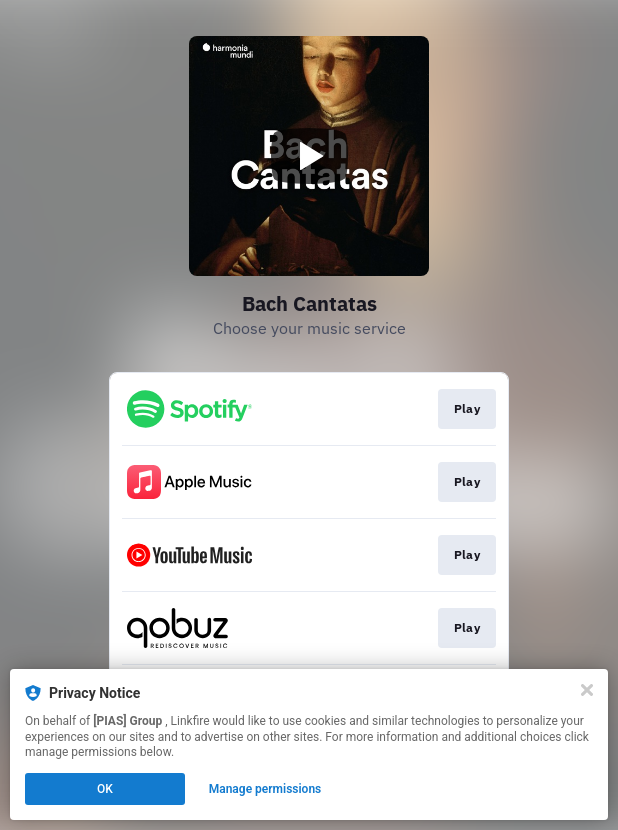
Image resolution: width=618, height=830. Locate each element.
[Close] (587, 690)
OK (105, 789)
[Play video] (309, 156)
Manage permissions (265, 789)
